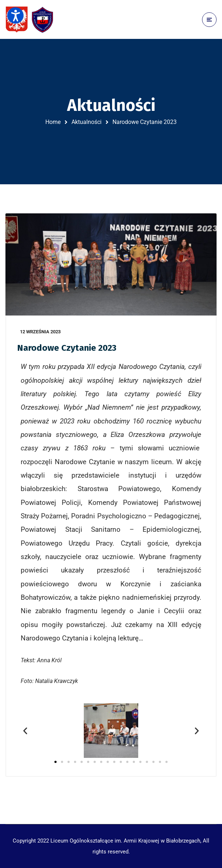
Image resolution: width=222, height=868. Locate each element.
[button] (25, 730)
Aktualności (87, 122)
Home (53, 122)
